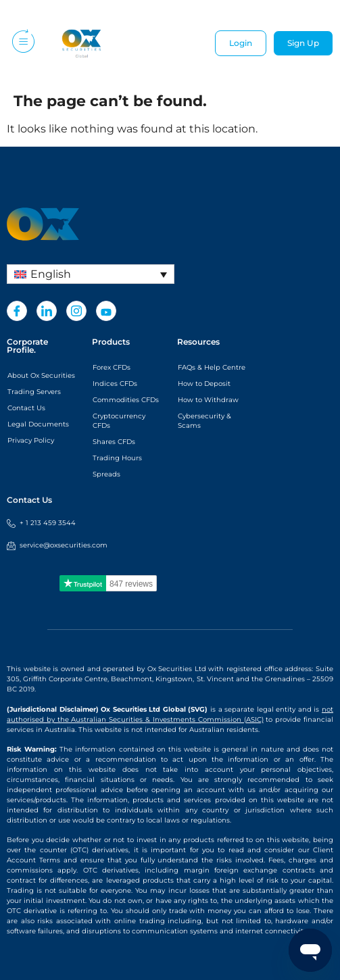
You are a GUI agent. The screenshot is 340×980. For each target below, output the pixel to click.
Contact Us (26, 408)
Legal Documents (38, 424)
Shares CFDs (114, 442)
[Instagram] (76, 311)
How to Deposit (204, 384)
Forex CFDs (112, 367)
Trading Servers (34, 392)
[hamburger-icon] (22, 44)
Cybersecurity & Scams (204, 421)
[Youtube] (106, 311)
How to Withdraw (208, 400)
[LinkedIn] (47, 311)
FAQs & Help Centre (212, 367)
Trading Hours (117, 458)
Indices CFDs (115, 384)
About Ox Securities (41, 375)
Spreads (106, 474)
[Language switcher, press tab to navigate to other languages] (91, 274)
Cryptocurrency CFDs (119, 421)
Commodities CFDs (126, 400)
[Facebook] (17, 311)
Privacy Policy (31, 440)
